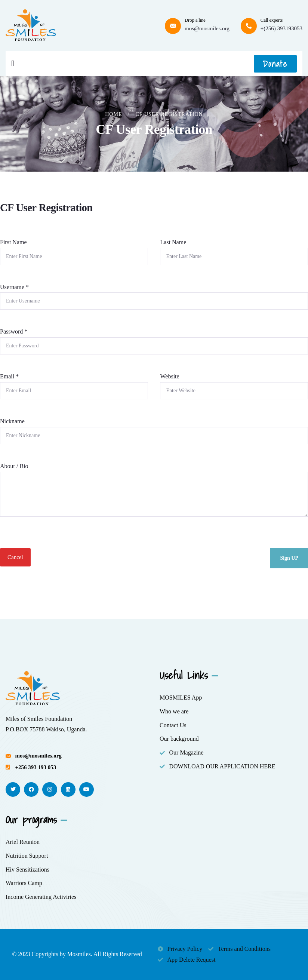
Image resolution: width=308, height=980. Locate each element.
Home (113, 114)
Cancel (15, 557)
